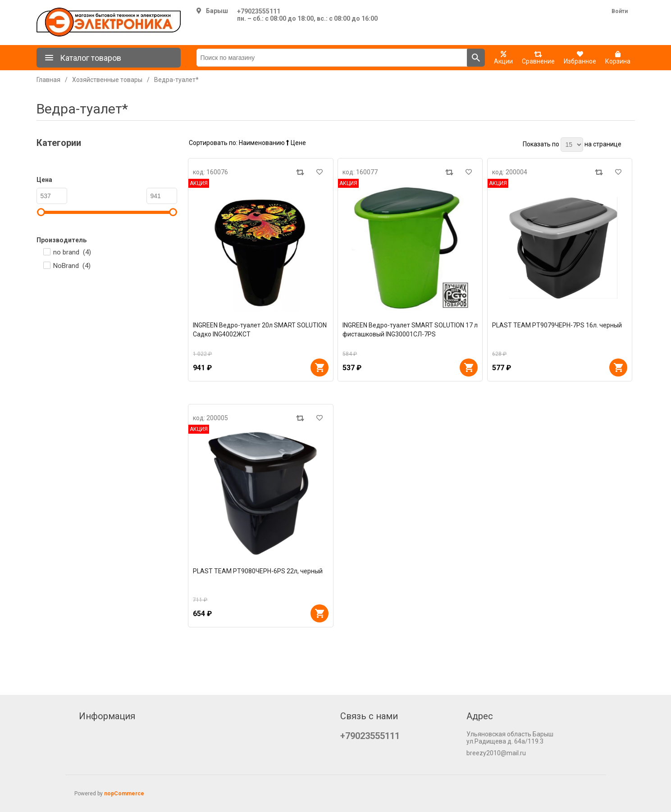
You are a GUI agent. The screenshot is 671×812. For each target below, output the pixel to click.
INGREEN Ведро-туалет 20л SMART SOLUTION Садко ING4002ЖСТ (260, 330)
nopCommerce (124, 794)
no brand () (72, 252)
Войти (620, 11)
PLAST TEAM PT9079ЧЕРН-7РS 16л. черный (557, 325)
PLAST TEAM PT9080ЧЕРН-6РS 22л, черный (258, 571)
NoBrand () (72, 266)
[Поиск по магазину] (332, 58)
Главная (48, 80)
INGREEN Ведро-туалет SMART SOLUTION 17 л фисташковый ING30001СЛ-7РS (410, 330)
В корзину (320, 367)
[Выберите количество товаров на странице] (572, 145)
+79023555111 (259, 11)
